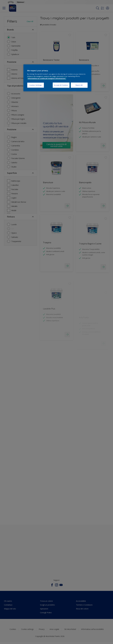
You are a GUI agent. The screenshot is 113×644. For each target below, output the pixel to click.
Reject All (79, 85)
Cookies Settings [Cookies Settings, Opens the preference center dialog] (36, 85)
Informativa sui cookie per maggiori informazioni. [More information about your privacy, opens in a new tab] (47, 78)
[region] (57, 78)
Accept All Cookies (61, 85)
